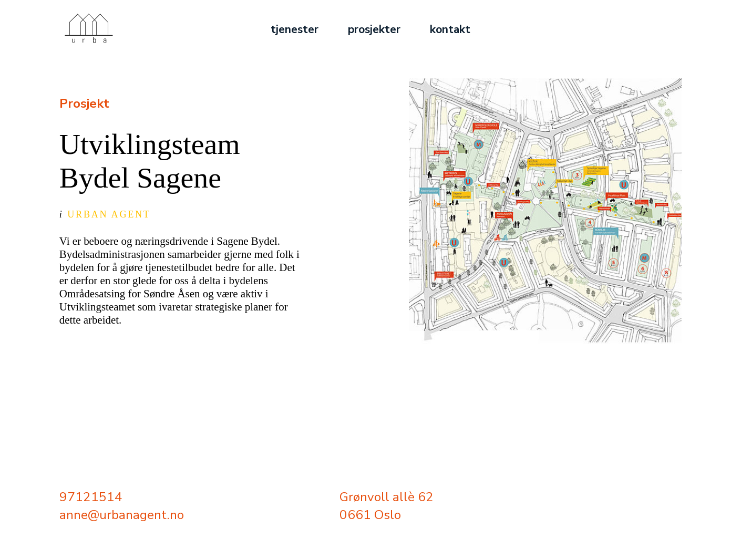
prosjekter (374, 29)
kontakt (450, 29)
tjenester (295, 29)
